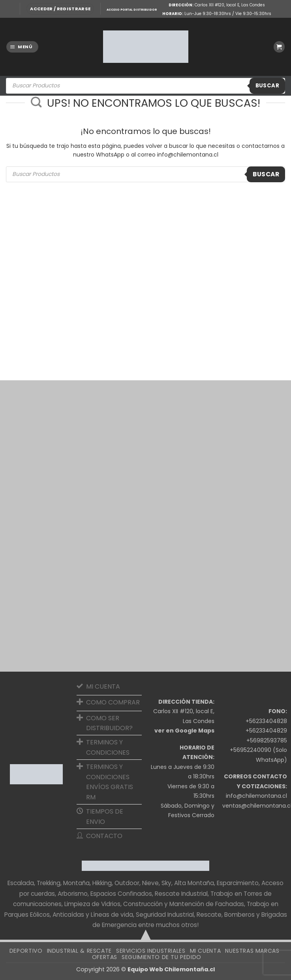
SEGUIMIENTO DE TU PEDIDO (161, 957)
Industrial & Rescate (79, 951)
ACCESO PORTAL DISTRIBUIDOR (132, 10)
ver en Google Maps (184, 731)
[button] (60, 9)
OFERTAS (105, 957)
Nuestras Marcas (252, 951)
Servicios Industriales (151, 951)
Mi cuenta (206, 951)
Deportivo (26, 951)
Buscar (267, 86)
